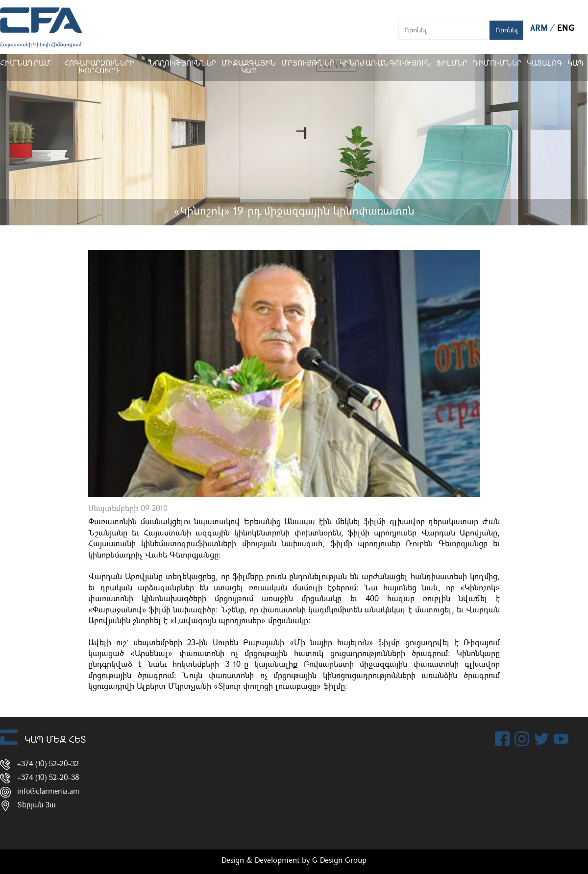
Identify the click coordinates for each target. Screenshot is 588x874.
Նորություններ (182, 64)
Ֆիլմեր (452, 64)
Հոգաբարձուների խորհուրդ (99, 68)
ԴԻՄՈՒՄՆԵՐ (497, 64)
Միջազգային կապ (249, 68)
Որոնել (507, 30)
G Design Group (339, 861)
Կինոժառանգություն (385, 64)
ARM (540, 29)
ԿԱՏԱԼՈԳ (545, 64)
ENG (566, 29)
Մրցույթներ (308, 64)
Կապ (575, 64)
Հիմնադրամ (25, 64)
